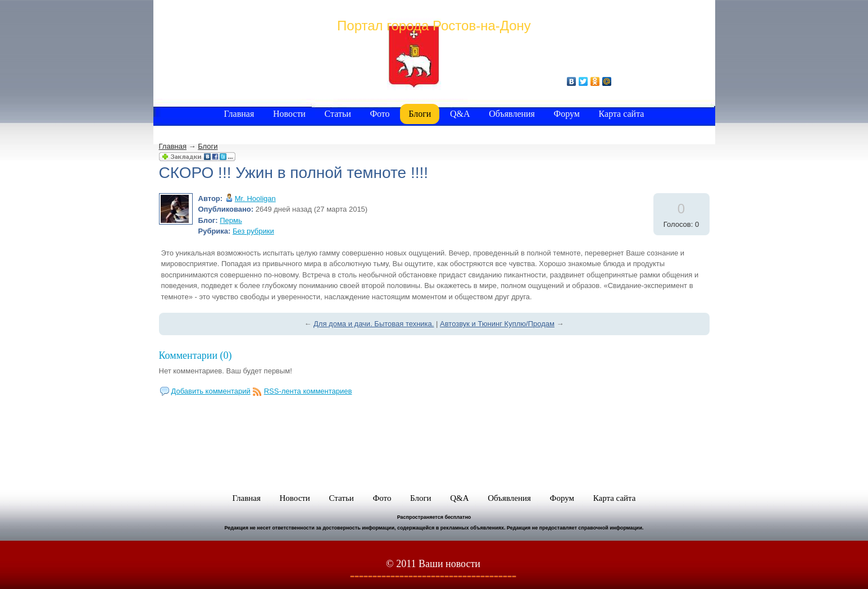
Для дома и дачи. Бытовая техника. (374, 324)
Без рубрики (253, 231)
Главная (173, 146)
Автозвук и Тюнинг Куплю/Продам (497, 324)
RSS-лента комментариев (308, 391)
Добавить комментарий (211, 391)
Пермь (231, 220)
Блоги (208, 146)
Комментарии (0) (196, 355)
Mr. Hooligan (255, 198)
